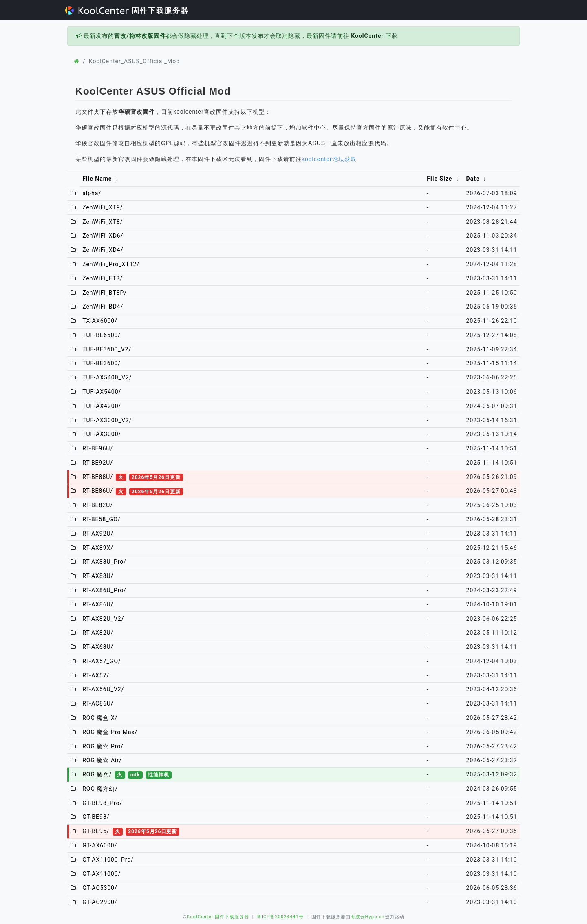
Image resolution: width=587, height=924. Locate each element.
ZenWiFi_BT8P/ (105, 293)
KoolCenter (367, 36)
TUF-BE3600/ (102, 363)
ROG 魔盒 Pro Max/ (110, 732)
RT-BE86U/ (133, 491)
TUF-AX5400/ (102, 392)
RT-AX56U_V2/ (103, 689)
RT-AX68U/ (98, 647)
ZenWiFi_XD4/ (103, 250)
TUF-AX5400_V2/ (107, 377)
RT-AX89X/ (98, 548)
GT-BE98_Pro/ (102, 803)
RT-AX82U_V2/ (103, 619)
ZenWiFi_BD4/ (103, 307)
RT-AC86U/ (98, 703)
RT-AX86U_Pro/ (104, 590)
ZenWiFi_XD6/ (103, 236)
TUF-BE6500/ (102, 335)
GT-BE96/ (131, 831)
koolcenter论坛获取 (329, 159)
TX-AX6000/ (100, 321)
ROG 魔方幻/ (100, 789)
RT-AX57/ (96, 675)
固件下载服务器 (127, 10)
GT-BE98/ (96, 817)
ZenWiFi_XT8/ (103, 222)
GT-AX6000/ (100, 845)
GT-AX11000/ (102, 874)
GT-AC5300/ (100, 888)
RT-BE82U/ (98, 505)
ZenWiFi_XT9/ (103, 207)
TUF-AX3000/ (102, 434)
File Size (439, 179)
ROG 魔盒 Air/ (102, 760)
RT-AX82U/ (98, 633)
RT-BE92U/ (98, 463)
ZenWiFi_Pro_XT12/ (111, 264)
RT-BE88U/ (133, 477)
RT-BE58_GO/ (101, 519)
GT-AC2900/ (100, 902)
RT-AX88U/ (98, 576)
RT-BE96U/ (98, 448)
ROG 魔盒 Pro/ (103, 746)
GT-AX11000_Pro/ (108, 860)
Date (473, 179)
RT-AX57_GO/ (102, 661)
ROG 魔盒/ (127, 774)
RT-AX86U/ (98, 604)
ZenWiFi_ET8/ (103, 278)
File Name (97, 179)
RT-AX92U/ (98, 534)
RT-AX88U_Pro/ (104, 562)
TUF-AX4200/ (102, 406)
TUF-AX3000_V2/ (107, 420)
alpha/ (92, 193)
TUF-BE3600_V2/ (107, 349)
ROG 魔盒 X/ (100, 718)
